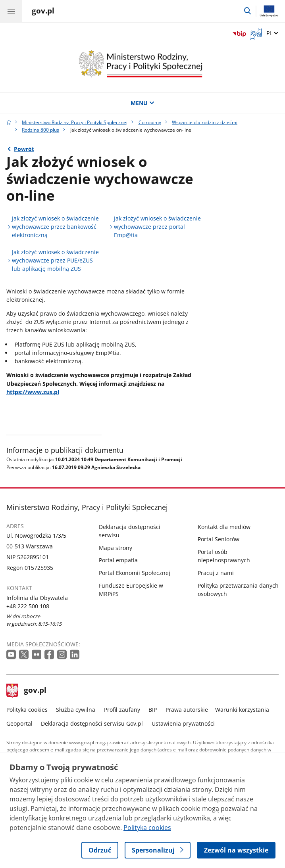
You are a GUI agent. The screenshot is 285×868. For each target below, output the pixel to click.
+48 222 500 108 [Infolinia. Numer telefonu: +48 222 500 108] (28, 606)
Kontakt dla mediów (224, 527)
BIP (153, 710)
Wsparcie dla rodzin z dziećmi (205, 122)
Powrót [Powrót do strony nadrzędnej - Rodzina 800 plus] (24, 149)
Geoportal (19, 723)
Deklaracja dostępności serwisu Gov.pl (92, 723)
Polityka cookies (27, 710)
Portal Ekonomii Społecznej (135, 573)
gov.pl (27, 691)
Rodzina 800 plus (40, 130)
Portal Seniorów (219, 539)
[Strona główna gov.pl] (43, 12)
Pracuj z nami (216, 573)
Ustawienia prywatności (183, 723)
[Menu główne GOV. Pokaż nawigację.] (11, 11)
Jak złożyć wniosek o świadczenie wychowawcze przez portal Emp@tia (157, 227)
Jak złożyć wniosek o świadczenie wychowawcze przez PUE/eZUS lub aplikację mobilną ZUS (55, 260)
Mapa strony (116, 548)
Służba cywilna (76, 710)
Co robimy (150, 122)
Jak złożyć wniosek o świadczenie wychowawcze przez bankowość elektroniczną (55, 227)
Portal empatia (118, 560)
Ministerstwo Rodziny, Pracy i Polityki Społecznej (75, 122)
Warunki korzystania (242, 710)
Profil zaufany (122, 710)
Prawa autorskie (187, 710)
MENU (142, 103)
